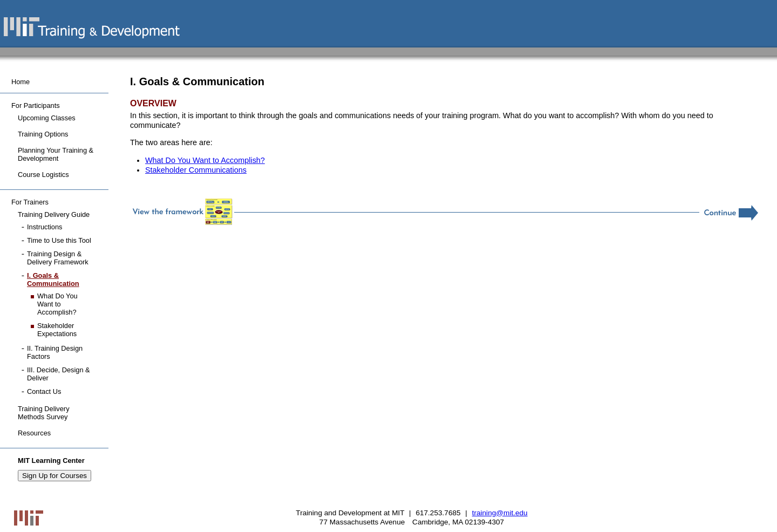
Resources (34, 433)
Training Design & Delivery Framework (58, 258)
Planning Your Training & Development (56, 154)
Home (21, 82)
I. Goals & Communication (53, 279)
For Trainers (30, 202)
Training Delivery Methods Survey (44, 413)
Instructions (45, 227)
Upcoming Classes (47, 118)
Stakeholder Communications (196, 170)
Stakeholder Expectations (57, 330)
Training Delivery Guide (54, 214)
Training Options (43, 134)
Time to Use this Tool (59, 240)
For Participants (36, 105)
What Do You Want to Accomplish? (205, 160)
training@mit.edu (500, 513)
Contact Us (44, 391)
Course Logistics (43, 175)
